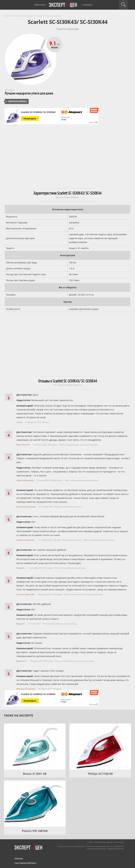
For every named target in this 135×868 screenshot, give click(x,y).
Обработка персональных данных (105, 847)
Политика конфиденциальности (99, 846)
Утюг (64, 119)
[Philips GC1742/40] (100, 747)
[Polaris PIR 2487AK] (35, 804)
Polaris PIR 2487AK (35, 831)
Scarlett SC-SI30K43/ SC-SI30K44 (38, 112)
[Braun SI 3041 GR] (35, 747)
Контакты (120, 842)
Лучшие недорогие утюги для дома (29, 93)
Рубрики (88, 5)
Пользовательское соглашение (71, 846)
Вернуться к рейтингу (16, 101)
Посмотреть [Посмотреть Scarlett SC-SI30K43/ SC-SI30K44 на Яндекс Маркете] (30, 119)
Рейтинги (40, 5)
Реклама (19, 859)
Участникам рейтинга (25, 863)
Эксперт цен (63, 5)
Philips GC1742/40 (100, 774)
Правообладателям (116, 849)
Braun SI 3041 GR (35, 774)
